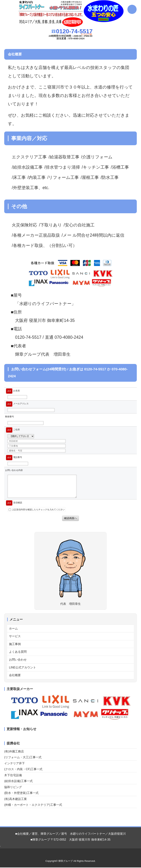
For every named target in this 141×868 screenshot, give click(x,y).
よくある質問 (18, 652)
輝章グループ (66, 862)
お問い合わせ (18, 660)
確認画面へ (70, 518)
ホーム (13, 629)
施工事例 (15, 644)
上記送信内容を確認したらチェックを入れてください (37, 510)
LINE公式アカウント (23, 668)
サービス (15, 636)
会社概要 (15, 676)
